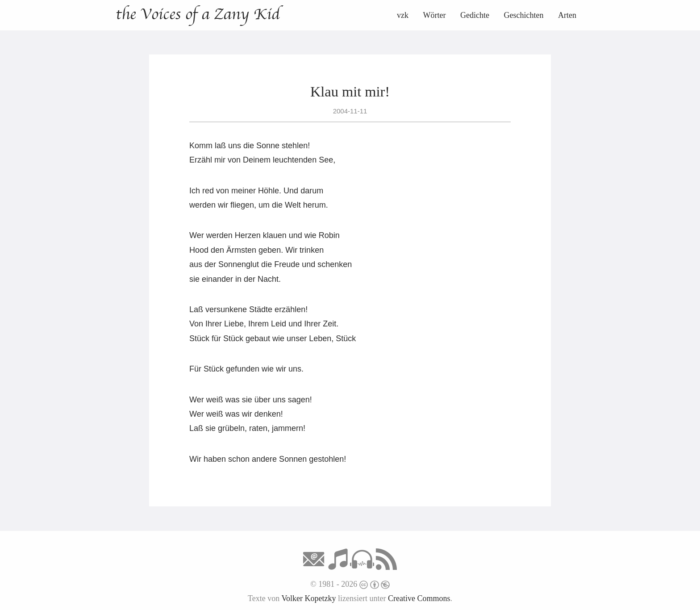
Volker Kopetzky (308, 598)
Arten (567, 15)
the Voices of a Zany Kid (198, 14)
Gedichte (475, 15)
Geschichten (524, 15)
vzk (403, 15)
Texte (257, 598)
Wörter (435, 15)
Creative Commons (419, 598)
